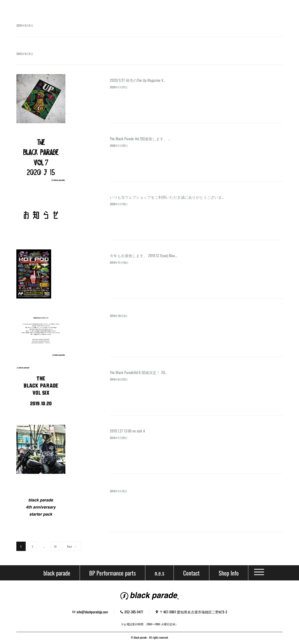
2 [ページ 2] (32, 546)
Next (72, 546)
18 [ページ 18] (55, 546)
